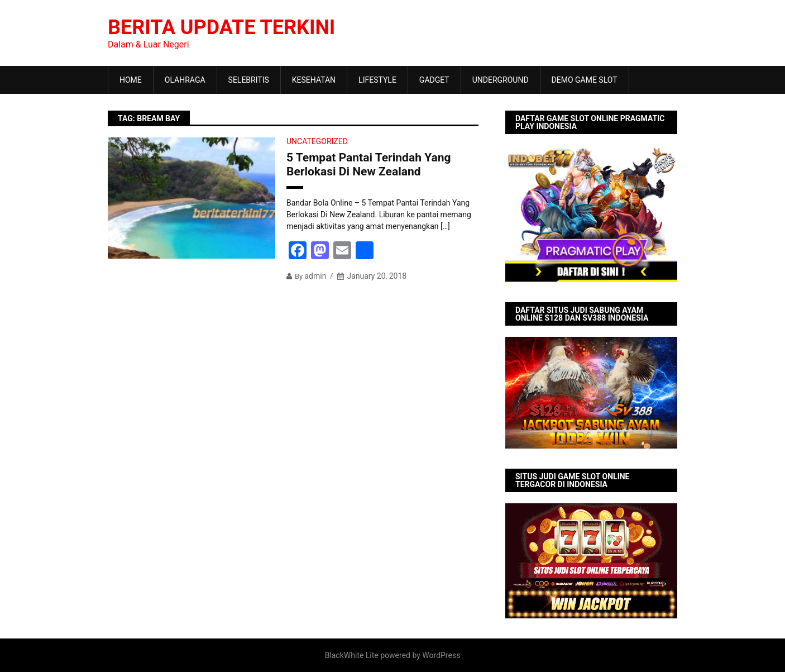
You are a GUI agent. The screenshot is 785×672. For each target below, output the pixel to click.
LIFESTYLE (377, 80)
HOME (131, 80)
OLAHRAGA (185, 80)
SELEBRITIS (249, 80)
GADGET (434, 80)
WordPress (441, 655)
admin (315, 276)
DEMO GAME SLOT (585, 80)
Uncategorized (317, 141)
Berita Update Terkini (221, 27)
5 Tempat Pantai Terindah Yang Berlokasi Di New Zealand (369, 165)
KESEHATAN (314, 80)
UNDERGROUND (501, 80)
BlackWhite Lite (352, 655)
